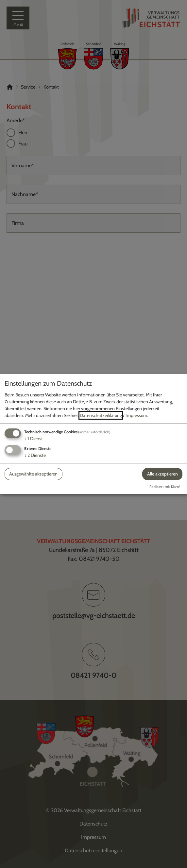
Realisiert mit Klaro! (165, 487)
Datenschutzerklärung (101, 415)
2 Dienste (35, 455)
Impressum (136, 415)
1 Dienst (34, 439)
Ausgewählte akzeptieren (33, 474)
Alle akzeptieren (162, 474)
